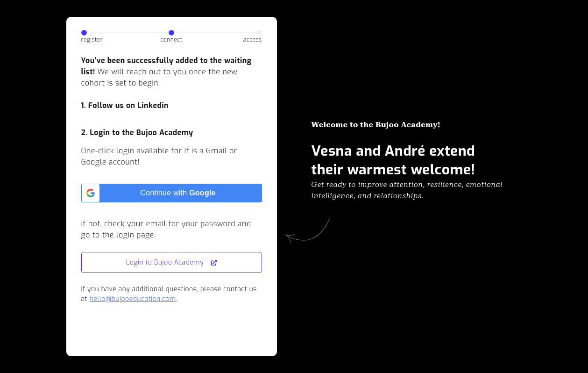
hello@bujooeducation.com (133, 299)
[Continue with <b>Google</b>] (172, 193)
